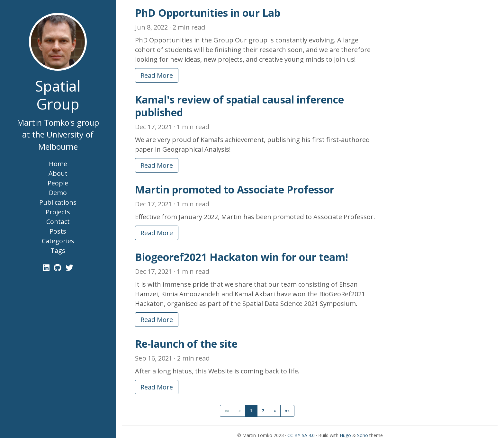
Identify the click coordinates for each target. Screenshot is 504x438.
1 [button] (251, 411)
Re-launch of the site (186, 344)
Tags (58, 250)
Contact (58, 222)
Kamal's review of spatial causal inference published (239, 106)
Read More (157, 75)
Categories (58, 241)
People (58, 183)
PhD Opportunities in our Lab (208, 13)
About (58, 173)
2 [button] (263, 411)
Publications (58, 202)
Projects (58, 212)
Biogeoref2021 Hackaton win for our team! (242, 257)
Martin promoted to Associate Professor (235, 189)
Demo (58, 193)
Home (58, 164)
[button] (275, 411)
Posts (58, 231)
